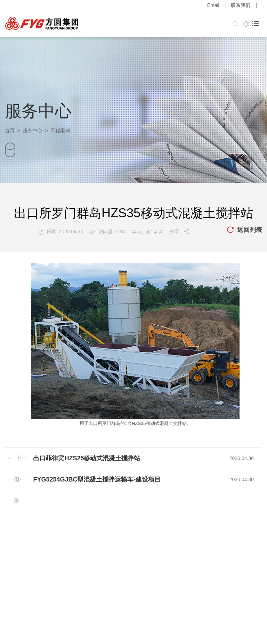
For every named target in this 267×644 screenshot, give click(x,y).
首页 (10, 131)
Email (213, 5)
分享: (180, 232)
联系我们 (241, 5)
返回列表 (244, 230)
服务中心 (33, 131)
